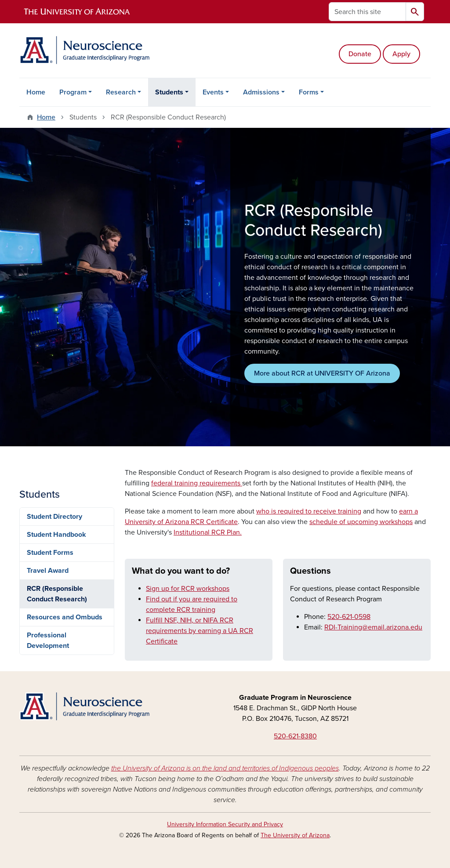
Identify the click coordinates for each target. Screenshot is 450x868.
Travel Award (48, 571)
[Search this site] (367, 12)
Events (213, 92)
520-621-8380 (295, 736)
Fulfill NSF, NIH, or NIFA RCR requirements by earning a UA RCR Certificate (200, 631)
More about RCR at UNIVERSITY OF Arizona (322, 373)
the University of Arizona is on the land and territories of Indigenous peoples (225, 768)
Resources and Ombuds (65, 617)
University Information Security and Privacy (225, 824)
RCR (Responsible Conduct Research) (57, 594)
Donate (360, 54)
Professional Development (48, 640)
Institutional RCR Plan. (208, 532)
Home (36, 92)
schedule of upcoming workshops (361, 522)
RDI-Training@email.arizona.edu (373, 627)
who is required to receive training (309, 511)
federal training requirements (197, 483)
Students (169, 92)
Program (73, 92)
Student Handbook (56, 535)
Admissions (261, 92)
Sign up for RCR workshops (188, 589)
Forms (309, 92)
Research (121, 92)
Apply (401, 54)
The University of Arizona (295, 835)
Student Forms (50, 553)
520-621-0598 (349, 617)
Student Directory (54, 517)
